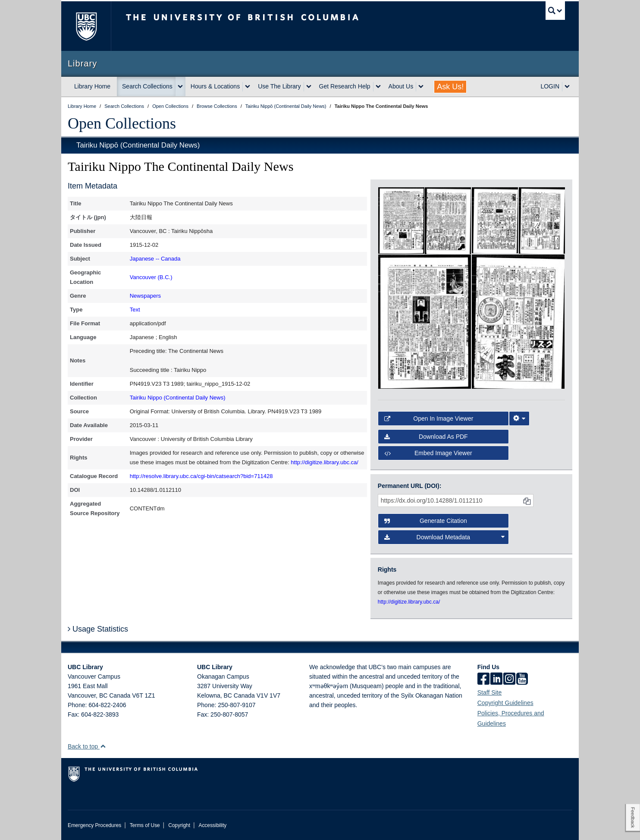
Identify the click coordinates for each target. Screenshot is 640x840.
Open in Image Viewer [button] (429, 418)
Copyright (179, 825)
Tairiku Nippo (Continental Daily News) (178, 398)
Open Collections (122, 123)
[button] (103, 746)
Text (135, 310)
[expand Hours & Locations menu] (248, 87)
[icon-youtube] (522, 680)
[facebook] (483, 680)
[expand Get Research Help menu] (378, 87)
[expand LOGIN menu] (567, 87)
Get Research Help (345, 86)
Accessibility (212, 825)
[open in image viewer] (401, 220)
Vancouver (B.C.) (151, 277)
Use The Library (279, 86)
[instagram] (509, 680)
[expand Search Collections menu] (180, 87)
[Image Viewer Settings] (519, 418)
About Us (401, 86)
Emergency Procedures (94, 825)
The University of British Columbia (86, 26)
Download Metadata (445, 537)
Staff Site (490, 692)
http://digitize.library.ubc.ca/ (325, 462)
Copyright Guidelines (505, 703)
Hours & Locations (215, 86)
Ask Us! (450, 87)
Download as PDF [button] (426, 437)
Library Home (92, 86)
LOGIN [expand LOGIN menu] (550, 86)
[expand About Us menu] (421, 87)
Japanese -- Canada (155, 259)
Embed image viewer (428, 453)
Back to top (87, 746)
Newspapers (145, 296)
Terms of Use (145, 825)
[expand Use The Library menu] (309, 87)
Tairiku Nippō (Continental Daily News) (138, 145)
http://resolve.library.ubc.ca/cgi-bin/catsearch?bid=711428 (201, 476)
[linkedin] (496, 680)
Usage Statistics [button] (98, 629)
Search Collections (147, 86)
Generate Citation (426, 521)
